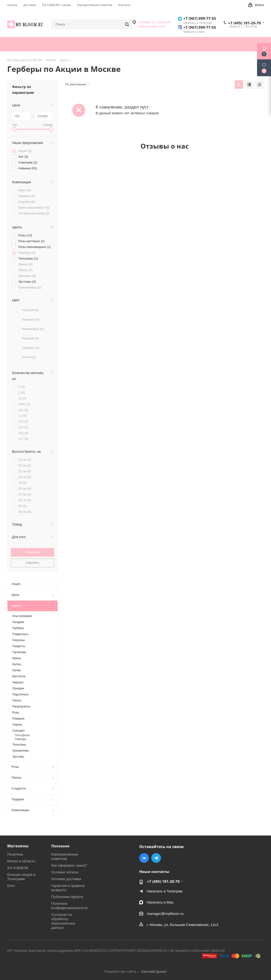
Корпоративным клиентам (65, 856)
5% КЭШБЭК (18, 868)
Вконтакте (144, 858)
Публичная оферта (67, 897)
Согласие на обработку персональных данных (63, 921)
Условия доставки (66, 879)
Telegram (156, 858)
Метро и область (21, 861)
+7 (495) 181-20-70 (245, 23)
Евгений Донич (154, 971)
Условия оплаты (65, 872)
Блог (11, 886)
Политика (15, 854)
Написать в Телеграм (165, 891)
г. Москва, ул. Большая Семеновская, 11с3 (183, 925)
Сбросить (33, 563)
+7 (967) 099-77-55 (200, 18)
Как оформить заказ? (69, 865)
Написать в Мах (160, 902)
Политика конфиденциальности (69, 906)
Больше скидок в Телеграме (21, 877)
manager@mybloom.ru (165, 914)
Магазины (18, 846)
